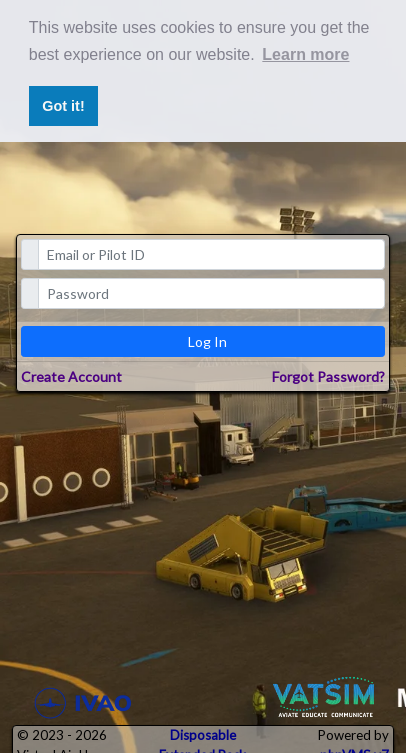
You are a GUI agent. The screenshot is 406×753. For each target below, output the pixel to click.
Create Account (71, 376)
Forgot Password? (328, 376)
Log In (207, 341)
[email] (211, 254)
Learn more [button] (305, 54)
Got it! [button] (63, 106)
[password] (211, 293)
